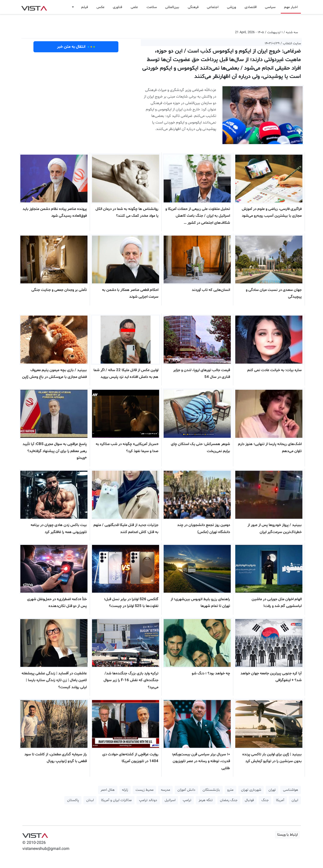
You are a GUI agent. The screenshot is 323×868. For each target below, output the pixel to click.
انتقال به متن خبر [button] (76, 47)
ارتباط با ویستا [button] (287, 835)
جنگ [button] (265, 800)
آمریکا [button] (280, 800)
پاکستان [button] (73, 800)
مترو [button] (230, 790)
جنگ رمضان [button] (229, 800)
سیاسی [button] (270, 7)
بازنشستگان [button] (211, 790)
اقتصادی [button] (251, 7)
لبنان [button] (90, 800)
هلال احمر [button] (108, 790)
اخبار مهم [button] (291, 7)
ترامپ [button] (187, 800)
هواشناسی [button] (291, 790)
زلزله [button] (125, 790)
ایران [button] (295, 800)
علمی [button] (134, 7)
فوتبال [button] (249, 800)
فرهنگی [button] (193, 7)
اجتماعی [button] (213, 7)
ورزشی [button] (232, 7)
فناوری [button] (118, 7)
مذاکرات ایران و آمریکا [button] (116, 800)
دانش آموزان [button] (186, 790)
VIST (34, 7)
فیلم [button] (85, 7)
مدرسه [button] (166, 790)
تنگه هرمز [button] (206, 800)
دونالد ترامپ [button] (148, 800)
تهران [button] (272, 790)
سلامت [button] (152, 7)
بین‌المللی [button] (172, 7)
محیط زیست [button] (145, 790)
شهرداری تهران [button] (251, 790)
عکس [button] (101, 7)
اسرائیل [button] (170, 800)
